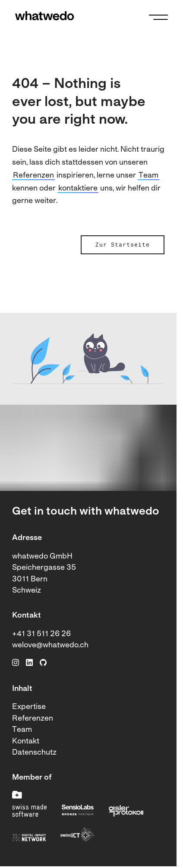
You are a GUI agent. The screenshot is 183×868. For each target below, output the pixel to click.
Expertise (29, 707)
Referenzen (33, 176)
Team (148, 176)
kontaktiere (78, 189)
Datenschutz (34, 753)
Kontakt (26, 742)
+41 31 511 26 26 (41, 634)
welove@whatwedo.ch (50, 645)
